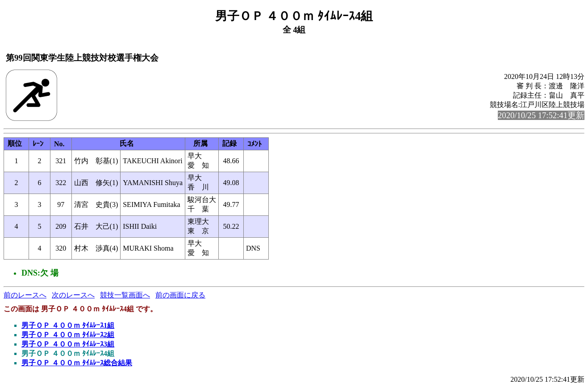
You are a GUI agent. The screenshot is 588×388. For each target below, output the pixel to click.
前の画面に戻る (180, 295)
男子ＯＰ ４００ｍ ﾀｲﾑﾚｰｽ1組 (68, 325)
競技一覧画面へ (125, 295)
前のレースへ (25, 295)
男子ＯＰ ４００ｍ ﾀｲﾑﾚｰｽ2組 (68, 335)
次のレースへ (73, 295)
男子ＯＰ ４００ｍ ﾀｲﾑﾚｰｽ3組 (68, 344)
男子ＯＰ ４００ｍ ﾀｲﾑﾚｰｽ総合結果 (77, 363)
